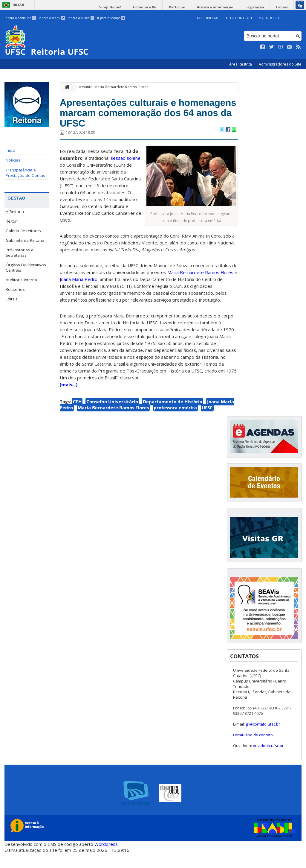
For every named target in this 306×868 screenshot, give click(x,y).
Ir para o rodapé (111, 18)
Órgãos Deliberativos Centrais (26, 267)
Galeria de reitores (23, 231)
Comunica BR (155, 7)
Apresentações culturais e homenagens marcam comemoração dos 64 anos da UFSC (134, 121)
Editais (12, 299)
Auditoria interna (21, 280)
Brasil (19, 5)
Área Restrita (241, 64)
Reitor (11, 221)
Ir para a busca (81, 18)
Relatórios (15, 289)
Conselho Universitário (112, 417)
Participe (185, 7)
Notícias (13, 160)
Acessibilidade (209, 18)
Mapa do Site (270, 18)
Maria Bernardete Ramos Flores (113, 423)
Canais (283, 7)
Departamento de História (173, 417)
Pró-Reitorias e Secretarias (20, 253)
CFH (77, 417)
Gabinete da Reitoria (25, 240)
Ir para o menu (52, 18)
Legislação (258, 7)
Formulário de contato (253, 750)
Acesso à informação (221, 7)
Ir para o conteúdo (20, 18)
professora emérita (175, 423)
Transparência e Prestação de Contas (25, 173)
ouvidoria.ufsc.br (268, 761)
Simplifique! (122, 7)
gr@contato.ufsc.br (263, 739)
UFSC (207, 423)
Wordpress (106, 859)
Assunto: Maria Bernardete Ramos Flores (114, 87)
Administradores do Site (280, 64)
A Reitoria (15, 212)
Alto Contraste (240, 18)
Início (10, 150)
